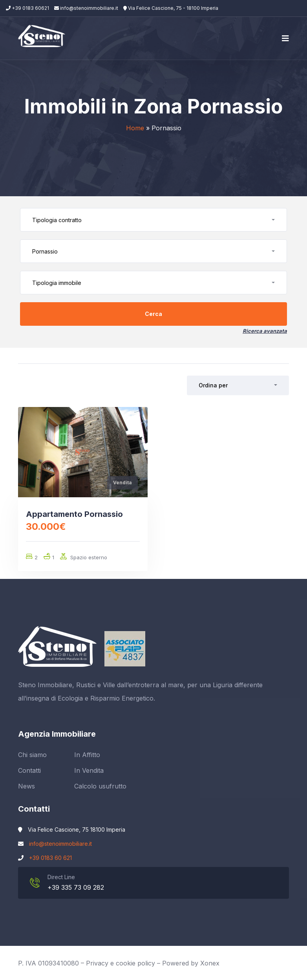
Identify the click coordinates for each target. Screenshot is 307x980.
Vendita (122, 483)
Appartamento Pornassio (74, 514)
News (26, 786)
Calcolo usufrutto (100, 786)
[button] (153, 220)
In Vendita (89, 770)
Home (135, 128)
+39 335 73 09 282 (76, 887)
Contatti (29, 770)
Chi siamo (32, 755)
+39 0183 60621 (27, 8)
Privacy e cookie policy (121, 963)
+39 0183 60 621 (50, 858)
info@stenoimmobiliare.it (86, 8)
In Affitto (87, 755)
